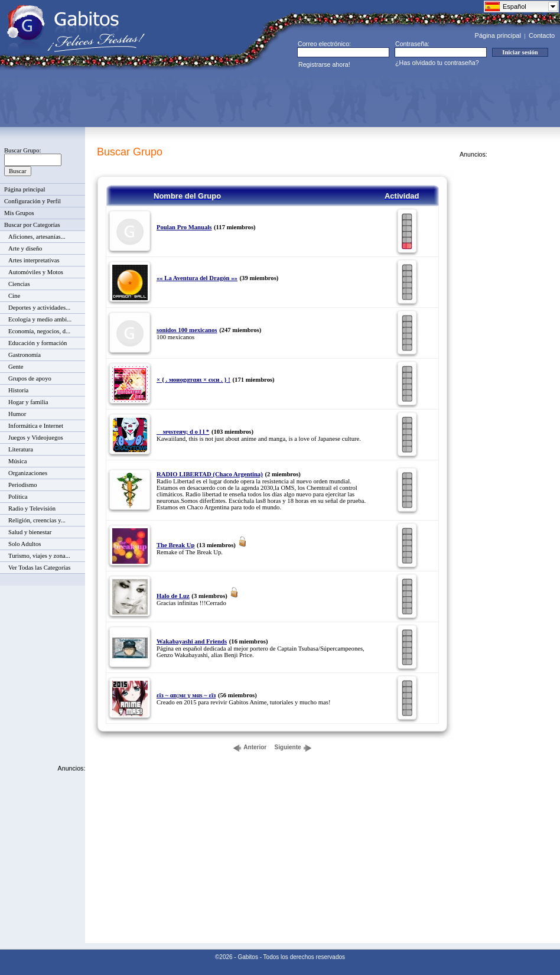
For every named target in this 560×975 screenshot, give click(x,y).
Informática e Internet (36, 426)
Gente (16, 367)
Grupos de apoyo (30, 378)
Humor (17, 414)
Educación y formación (38, 343)
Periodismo (23, 485)
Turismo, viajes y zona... (39, 556)
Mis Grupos (19, 213)
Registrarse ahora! (324, 64)
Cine (14, 296)
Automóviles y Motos (36, 272)
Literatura (21, 449)
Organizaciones (28, 473)
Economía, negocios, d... (39, 331)
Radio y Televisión (32, 508)
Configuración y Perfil (32, 201)
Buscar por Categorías (32, 225)
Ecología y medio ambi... (40, 319)
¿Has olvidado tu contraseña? (437, 63)
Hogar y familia (28, 402)
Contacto (542, 35)
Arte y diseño (25, 248)
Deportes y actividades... (39, 308)
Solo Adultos (25, 544)
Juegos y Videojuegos (36, 438)
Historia (18, 390)
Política (18, 497)
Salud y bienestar (30, 532)
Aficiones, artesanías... (37, 237)
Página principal (498, 35)
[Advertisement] (222, 98)
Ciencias (19, 284)
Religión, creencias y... (37, 520)
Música (17, 461)
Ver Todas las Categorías (39, 568)
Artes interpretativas (34, 260)
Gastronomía (25, 355)
